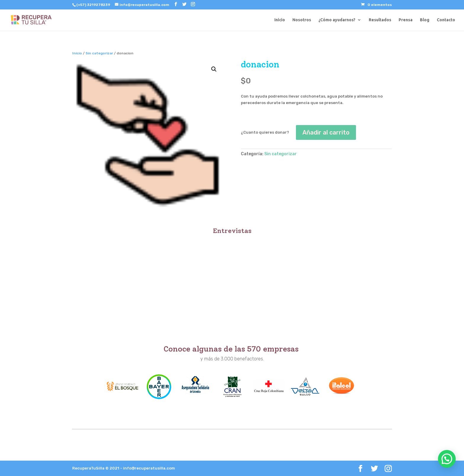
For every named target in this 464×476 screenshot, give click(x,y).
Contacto (446, 20)
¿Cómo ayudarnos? (337, 20)
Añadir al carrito (326, 132)
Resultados (380, 20)
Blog (425, 20)
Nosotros (302, 20)
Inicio (280, 20)
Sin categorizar (99, 53)
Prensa (406, 20)
